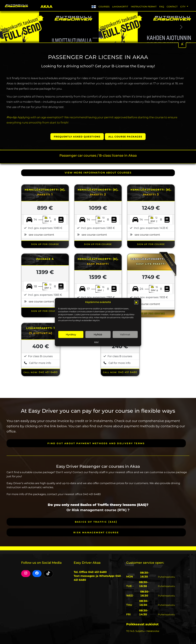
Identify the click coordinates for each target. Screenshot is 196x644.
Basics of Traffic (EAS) (96, 522)
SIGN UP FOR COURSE (45, 244)
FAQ (162, 6)
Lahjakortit (120, 6)
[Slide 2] (101, 38)
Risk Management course (96, 532)
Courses (104, 6)
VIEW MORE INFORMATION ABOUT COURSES (98, 173)
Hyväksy (71, 334)
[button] (136, 302)
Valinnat (125, 334)
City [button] (183, 6)
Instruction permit (144, 6)
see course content (41, 235)
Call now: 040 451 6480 (41, 372)
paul (96, 342)
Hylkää (98, 334)
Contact (172, 6)
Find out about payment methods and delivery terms (96, 443)
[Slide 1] (95, 38)
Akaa (46, 6)
